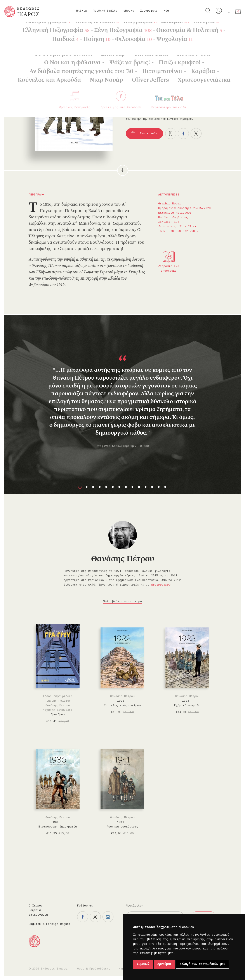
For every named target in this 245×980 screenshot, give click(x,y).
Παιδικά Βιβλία (105, 11)
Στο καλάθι (149, 134)
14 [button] (165, 487)
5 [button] (106, 487)
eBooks (129, 11)
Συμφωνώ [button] (143, 964)
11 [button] (146, 487)
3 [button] (93, 487)
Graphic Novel (54, 28)
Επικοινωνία (38, 915)
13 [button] (159, 487)
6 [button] (113, 487)
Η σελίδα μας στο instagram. (108, 917)
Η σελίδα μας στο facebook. (83, 917)
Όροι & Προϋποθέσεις (94, 969)
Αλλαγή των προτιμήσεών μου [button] (202, 964)
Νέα (166, 11)
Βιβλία (82, 11)
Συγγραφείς (149, 11)
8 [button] (126, 487)
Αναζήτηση (208, 11)
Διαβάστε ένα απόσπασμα (169, 269)
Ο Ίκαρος (36, 906)
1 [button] (80, 487)
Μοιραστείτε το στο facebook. (183, 134)
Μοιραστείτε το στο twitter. (196, 134)
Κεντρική (15, 28)
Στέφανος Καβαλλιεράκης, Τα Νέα (123, 446)
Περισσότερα (161, 585)
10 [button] (139, 487)
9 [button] (132, 487)
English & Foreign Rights (50, 924)
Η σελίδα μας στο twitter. (95, 917)
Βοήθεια (35, 910)
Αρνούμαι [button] (164, 964)
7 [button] (119, 487)
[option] (122, 388)
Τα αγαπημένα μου (229, 11)
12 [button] (152, 487)
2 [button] (87, 487)
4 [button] (100, 487)
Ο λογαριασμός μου (219, 11)
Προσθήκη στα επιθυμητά (171, 134)
